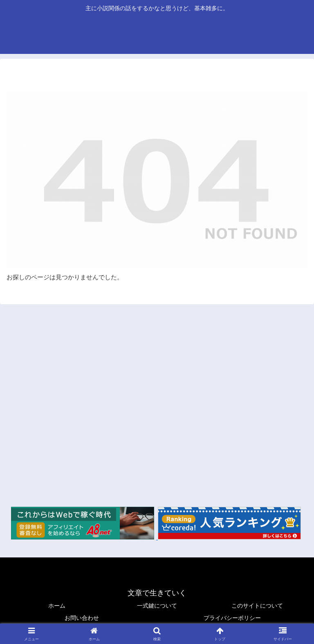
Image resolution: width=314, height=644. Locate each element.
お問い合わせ (82, 618)
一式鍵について (157, 606)
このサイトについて (257, 606)
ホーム (57, 606)
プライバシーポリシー (232, 618)
